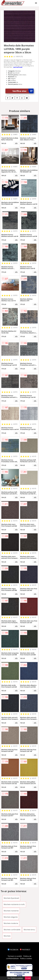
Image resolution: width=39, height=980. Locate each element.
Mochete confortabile (12, 930)
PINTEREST (25, 950)
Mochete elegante (11, 917)
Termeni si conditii (15, 956)
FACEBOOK (13, 950)
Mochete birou (29, 930)
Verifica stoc (23, 91)
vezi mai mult (18, 67)
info (16, 143)
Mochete (7, 936)
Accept (28, 978)
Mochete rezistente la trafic (14, 904)
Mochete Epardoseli (11, 898)
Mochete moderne (11, 923)
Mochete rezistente (11, 911)
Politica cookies (26, 958)
